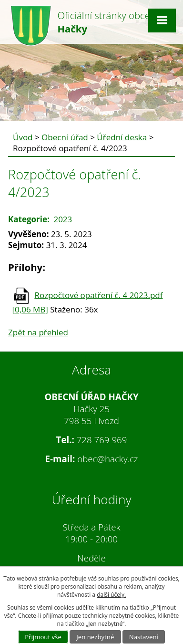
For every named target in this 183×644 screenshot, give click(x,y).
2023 (63, 219)
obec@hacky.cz (107, 459)
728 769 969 (102, 440)
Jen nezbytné (95, 637)
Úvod (23, 137)
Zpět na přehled (38, 332)
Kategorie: (29, 219)
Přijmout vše (43, 637)
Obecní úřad (65, 137)
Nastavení (144, 637)
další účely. (111, 595)
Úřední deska (122, 137)
